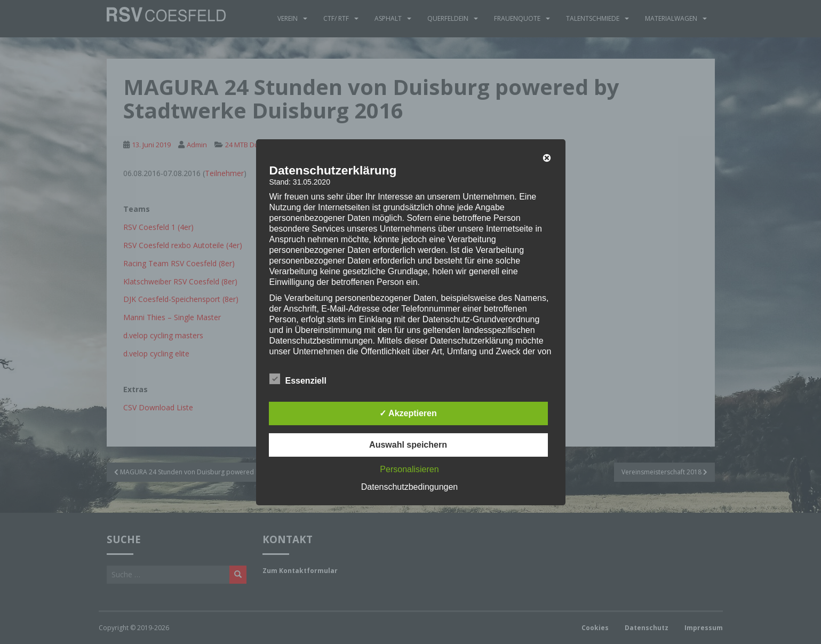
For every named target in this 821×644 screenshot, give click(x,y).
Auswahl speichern (408, 445)
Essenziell (298, 379)
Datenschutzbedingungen (409, 487)
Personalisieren (409, 469)
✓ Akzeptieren (408, 413)
